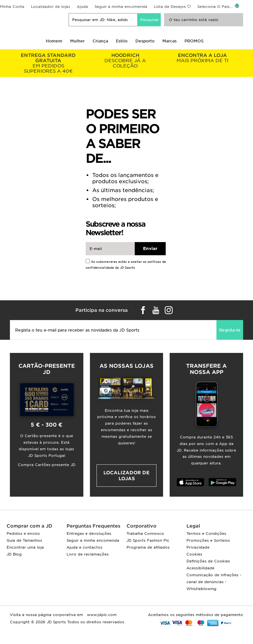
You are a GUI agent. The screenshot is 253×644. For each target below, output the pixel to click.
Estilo (122, 41)
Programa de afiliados (148, 547)
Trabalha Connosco (145, 533)
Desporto (145, 41)
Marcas (169, 41)
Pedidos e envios (23, 533)
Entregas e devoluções (89, 533)
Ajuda (82, 7)
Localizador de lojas (51, 7)
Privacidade (198, 547)
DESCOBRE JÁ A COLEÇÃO (126, 61)
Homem (54, 41)
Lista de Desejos (170, 7)
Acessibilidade (200, 568)
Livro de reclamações (88, 554)
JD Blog (14, 554)
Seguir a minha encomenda (121, 7)
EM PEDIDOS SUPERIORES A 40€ (48, 63)
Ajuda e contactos (84, 547)
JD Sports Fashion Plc (148, 540)
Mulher (77, 41)
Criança (100, 41)
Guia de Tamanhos (24, 540)
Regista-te (230, 330)
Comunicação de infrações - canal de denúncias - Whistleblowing (214, 582)
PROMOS (194, 41)
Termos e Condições (206, 533)
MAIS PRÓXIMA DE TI (202, 58)
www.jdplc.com (101, 615)
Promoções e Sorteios (208, 540)
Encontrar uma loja (25, 547)
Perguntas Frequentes (93, 526)
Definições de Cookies (208, 561)
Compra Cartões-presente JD (47, 465)
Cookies (194, 554)
